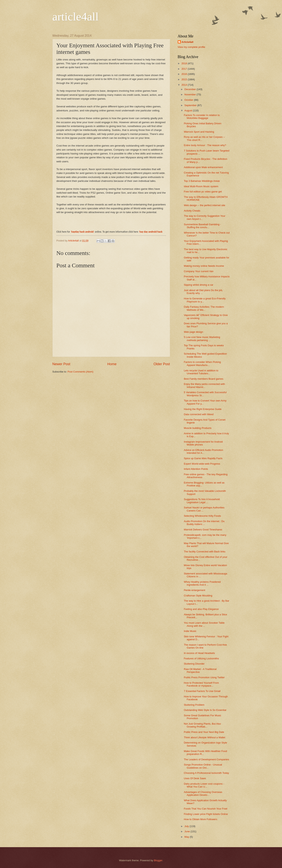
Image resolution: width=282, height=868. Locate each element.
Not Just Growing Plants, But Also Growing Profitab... (202, 725)
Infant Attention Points (196, 469)
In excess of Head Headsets (199, 653)
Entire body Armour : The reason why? (205, 145)
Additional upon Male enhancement (203, 167)
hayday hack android (83, 232)
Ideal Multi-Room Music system (201, 186)
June (188, 831)
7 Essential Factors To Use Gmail (202, 691)
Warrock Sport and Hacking (199, 132)
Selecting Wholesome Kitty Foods (202, 516)
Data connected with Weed (199, 414)
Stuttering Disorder (194, 664)
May (187, 837)
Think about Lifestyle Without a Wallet (205, 737)
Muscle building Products (198, 428)
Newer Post (61, 364)
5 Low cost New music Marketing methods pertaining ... (202, 339)
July (187, 826)
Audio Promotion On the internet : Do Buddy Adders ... (204, 523)
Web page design (194, 332)
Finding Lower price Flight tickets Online (206, 814)
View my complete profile (192, 47)
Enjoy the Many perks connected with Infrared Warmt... (204, 385)
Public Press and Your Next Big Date (204, 732)
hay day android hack (151, 232)
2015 (184, 79)
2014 (184, 85)
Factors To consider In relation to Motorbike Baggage (202, 117)
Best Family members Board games (204, 379)
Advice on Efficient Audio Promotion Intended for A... (204, 451)
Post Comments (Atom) (80, 372)
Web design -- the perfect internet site (205, 205)
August (189, 111)
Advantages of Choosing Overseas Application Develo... (203, 793)
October (189, 100)
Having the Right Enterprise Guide (203, 409)
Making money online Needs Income (204, 266)
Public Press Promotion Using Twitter (204, 677)
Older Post (162, 364)
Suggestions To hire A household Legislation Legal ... (202, 501)
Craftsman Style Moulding (198, 596)
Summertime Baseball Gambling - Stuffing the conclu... (202, 226)
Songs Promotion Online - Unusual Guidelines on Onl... (203, 766)
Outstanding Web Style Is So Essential (205, 710)
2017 (184, 69)
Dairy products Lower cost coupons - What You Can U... (204, 785)
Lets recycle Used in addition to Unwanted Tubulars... (201, 372)
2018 (184, 63)
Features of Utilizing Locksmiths (201, 658)
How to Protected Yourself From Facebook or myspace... (201, 684)
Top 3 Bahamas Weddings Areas (202, 181)
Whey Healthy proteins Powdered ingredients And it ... (202, 583)
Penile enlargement (195, 590)
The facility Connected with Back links (205, 552)
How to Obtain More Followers (201, 819)
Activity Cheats (192, 211)
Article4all (188, 42)
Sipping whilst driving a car (199, 285)
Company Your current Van (199, 271)
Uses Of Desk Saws (195, 778)
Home (112, 364)
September (191, 105)
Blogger (158, 860)
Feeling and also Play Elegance (201, 609)
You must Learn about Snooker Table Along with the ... (204, 624)
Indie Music (190, 631)
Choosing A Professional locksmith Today (207, 773)
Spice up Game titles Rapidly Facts (203, 458)
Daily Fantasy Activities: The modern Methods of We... (204, 308)
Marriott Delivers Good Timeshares (203, 530)
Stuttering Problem (194, 705)
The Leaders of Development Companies (207, 759)
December (191, 89)
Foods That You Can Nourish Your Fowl (206, 809)
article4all (76, 17)
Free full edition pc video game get (203, 192)
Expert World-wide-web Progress (202, 464)
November (191, 94)
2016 (184, 74)
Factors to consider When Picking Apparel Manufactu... (202, 363)
